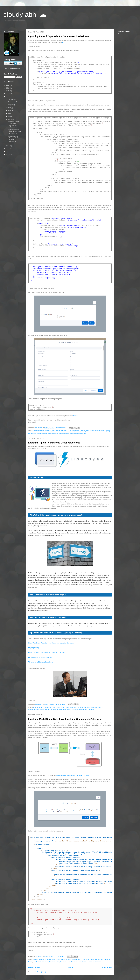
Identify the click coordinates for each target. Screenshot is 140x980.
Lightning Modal (42, 433)
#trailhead (48, 431)
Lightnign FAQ (33, 648)
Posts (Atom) (41, 972)
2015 (8, 149)
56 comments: (61, 428)
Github (75, 416)
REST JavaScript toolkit (41, 962)
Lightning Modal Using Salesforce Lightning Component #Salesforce (65, 719)
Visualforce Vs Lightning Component (83, 710)
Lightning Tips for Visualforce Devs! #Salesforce (54, 443)
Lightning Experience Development (40, 657)
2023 (8, 91)
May (10, 113)
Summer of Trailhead (52, 710)
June (10, 111)
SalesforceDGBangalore (78, 433)
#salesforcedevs (39, 431)
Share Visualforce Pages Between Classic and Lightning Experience (51, 643)
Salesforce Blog (53, 433)
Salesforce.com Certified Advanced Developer (86, 962)
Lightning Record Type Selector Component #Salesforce (58, 36)
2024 (8, 88)
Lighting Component (76, 707)
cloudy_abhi (85, 431)
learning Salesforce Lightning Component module (73, 775)
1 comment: (60, 956)
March (10, 119)
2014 (8, 152)
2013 (8, 154)
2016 (8, 146)
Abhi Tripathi (56, 431)
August (10, 105)
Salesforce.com (64, 433)
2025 (8, 85)
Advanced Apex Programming (71, 431)
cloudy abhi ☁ (25, 14)
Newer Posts (34, 967)
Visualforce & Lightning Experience (41, 662)
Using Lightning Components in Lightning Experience (47, 652)
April (10, 116)
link (63, 42)
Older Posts (106, 967)
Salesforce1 (98, 707)
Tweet (120, 34)
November (12, 99)
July (10, 108)
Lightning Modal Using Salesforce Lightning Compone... (14, 139)
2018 (8, 94)
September (12, 102)
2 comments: (61, 704)
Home (71, 967)
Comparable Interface (97, 431)
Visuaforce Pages (65, 710)
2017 (8, 97)
